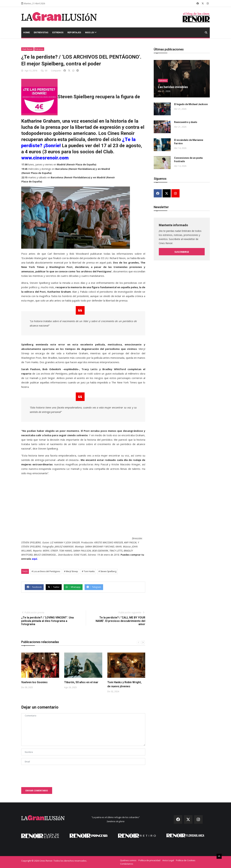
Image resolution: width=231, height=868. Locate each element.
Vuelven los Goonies (34, 682)
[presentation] (47, 774)
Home (26, 32)
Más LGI (91, 32)
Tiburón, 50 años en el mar (81, 682)
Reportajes (74, 32)
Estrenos (58, 32)
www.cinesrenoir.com (45, 158)
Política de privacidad (149, 860)
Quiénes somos (128, 860)
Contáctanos (127, 864)
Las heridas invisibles (173, 87)
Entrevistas (41, 32)
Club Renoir (27, 49)
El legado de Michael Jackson (191, 104)
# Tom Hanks (88, 571)
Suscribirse (182, 252)
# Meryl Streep (71, 571)
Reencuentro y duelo (186, 122)
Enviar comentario (37, 791)
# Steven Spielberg (107, 571)
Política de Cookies (186, 860)
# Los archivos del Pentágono (46, 571)
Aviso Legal (168, 860)
